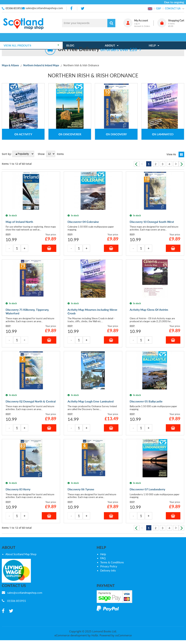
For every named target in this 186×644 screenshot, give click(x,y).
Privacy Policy (109, 566)
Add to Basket (49, 248)
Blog (72, 37)
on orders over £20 (97, 49)
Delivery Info (108, 570)
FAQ (103, 558)
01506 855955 (14, 8)
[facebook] (72, 8)
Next (181, 164)
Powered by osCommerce (116, 635)
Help (103, 554)
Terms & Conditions (112, 562)
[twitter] (83, 8)
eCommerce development (71, 635)
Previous (137, 164)
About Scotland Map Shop (21, 554)
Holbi (95, 635)
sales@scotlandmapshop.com (44, 8)
